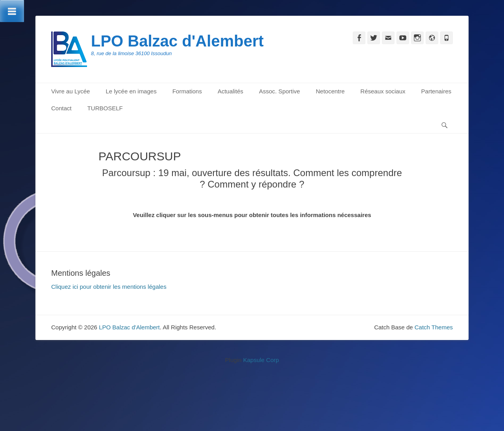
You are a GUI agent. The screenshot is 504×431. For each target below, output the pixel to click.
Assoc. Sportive (280, 91)
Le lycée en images (131, 91)
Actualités (231, 91)
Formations (187, 91)
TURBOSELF (105, 108)
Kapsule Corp (261, 360)
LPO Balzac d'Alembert (177, 41)
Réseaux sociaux (383, 91)
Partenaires (436, 91)
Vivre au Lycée (70, 91)
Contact (61, 108)
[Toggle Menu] (12, 11)
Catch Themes (434, 327)
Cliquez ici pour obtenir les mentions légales (109, 287)
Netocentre (330, 91)
